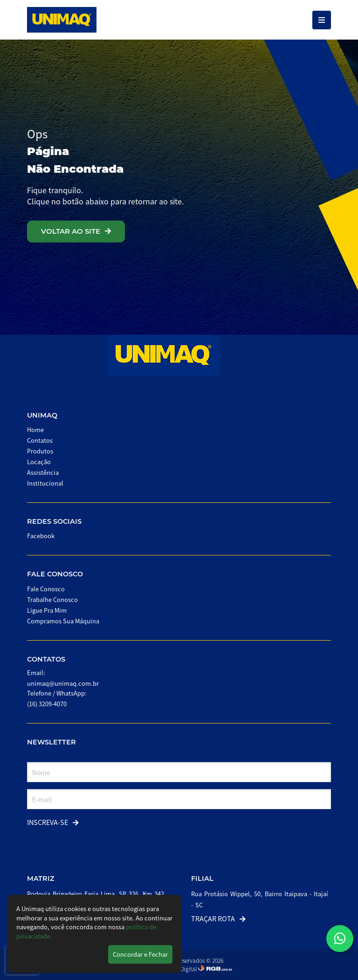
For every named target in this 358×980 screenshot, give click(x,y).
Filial (202, 879)
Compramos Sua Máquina (63, 621)
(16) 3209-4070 (47, 704)
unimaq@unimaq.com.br (63, 683)
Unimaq (42, 415)
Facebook (41, 536)
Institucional (45, 483)
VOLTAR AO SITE (76, 231)
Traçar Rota (218, 918)
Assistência (43, 472)
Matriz (41, 879)
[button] (340, 939)
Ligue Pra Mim (47, 610)
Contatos (40, 440)
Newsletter (52, 742)
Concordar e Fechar (140, 954)
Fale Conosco (55, 574)
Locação (39, 462)
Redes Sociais (54, 521)
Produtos (40, 451)
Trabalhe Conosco (52, 599)
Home (35, 429)
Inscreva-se (53, 822)
